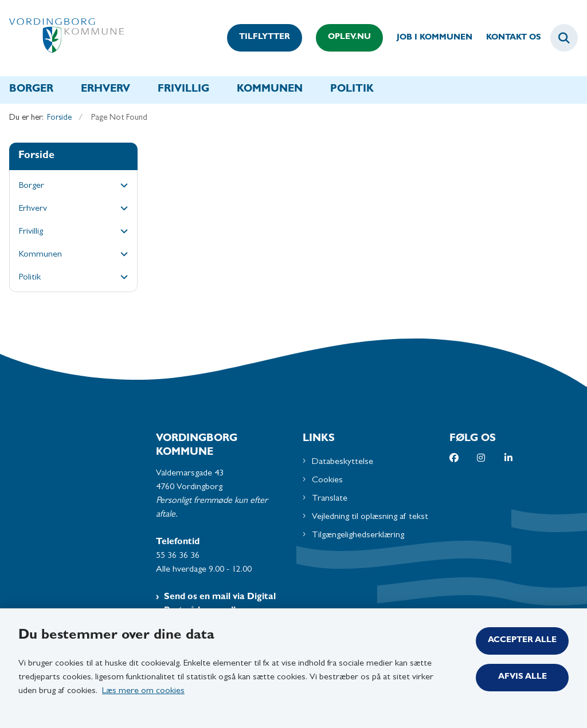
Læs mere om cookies (143, 691)
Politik (352, 90)
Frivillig (183, 90)
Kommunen (270, 90)
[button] (121, 187)
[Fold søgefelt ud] (564, 38)
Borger (31, 90)
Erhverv (105, 90)
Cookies (327, 481)
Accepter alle (522, 641)
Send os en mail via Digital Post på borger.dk (220, 604)
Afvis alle (523, 677)
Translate (330, 499)
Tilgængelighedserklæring (358, 536)
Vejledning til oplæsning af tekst (370, 517)
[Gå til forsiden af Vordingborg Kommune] (62, 38)
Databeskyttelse (343, 462)
